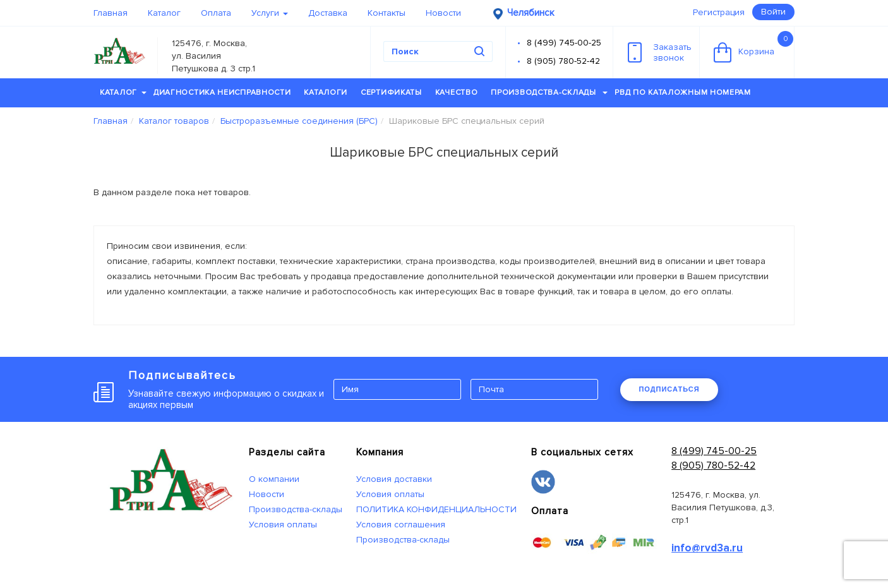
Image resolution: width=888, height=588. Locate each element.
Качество (457, 93)
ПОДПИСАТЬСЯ (669, 389)
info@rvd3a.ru (707, 548)
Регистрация (719, 12)
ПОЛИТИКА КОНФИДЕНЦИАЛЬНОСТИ (436, 509)
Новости (443, 13)
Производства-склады (549, 93)
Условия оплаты (283, 525)
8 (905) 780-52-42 (563, 61)
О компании (274, 479)
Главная (111, 13)
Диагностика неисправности (222, 93)
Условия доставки (394, 479)
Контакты (387, 13)
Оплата (216, 13)
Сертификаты (391, 93)
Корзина (753, 47)
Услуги (270, 13)
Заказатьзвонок (660, 52)
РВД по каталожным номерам (683, 93)
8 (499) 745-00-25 (564, 43)
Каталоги (326, 93)
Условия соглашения (401, 525)
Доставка (328, 13)
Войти (773, 12)
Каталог (164, 13)
